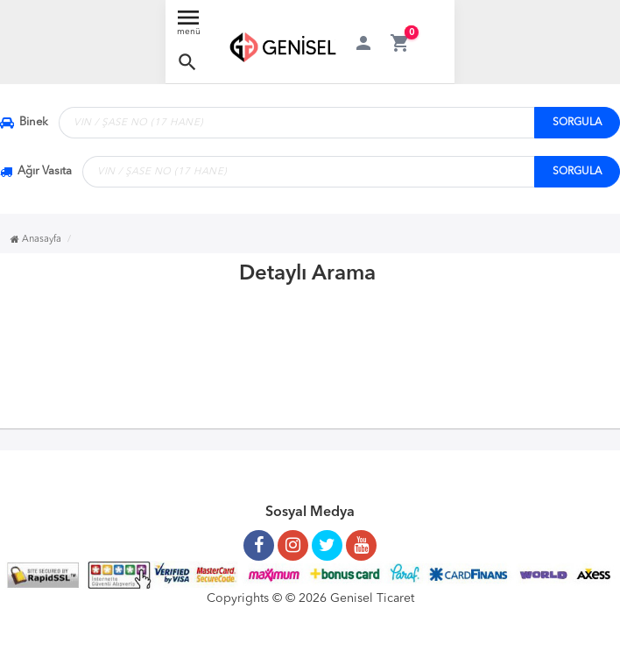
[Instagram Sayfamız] (293, 539)
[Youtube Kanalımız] (361, 539)
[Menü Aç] (188, 27)
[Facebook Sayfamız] (259, 539)
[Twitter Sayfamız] (327, 539)
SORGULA (577, 123)
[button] (187, 63)
